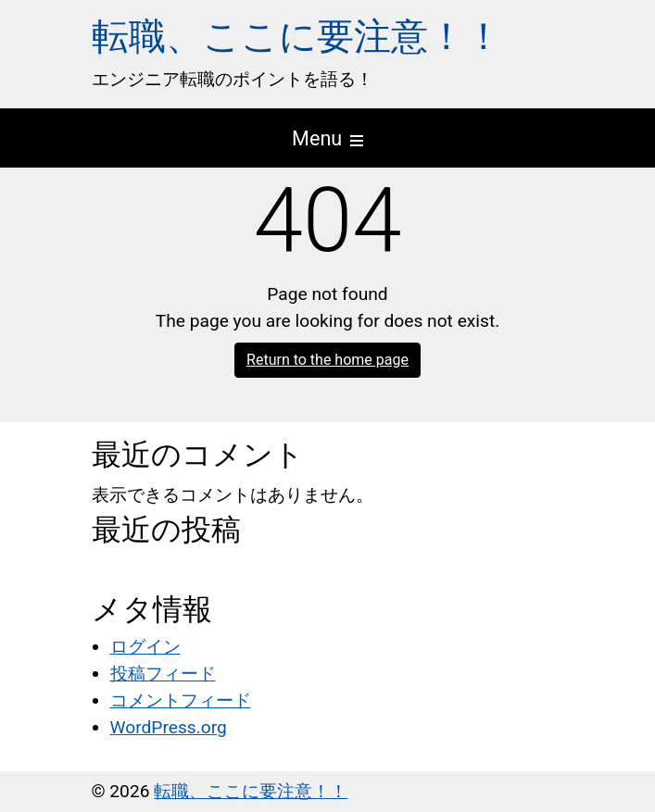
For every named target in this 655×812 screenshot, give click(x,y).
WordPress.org (169, 727)
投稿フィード (163, 674)
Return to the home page (327, 360)
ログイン (145, 647)
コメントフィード (181, 700)
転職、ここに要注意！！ (297, 37)
